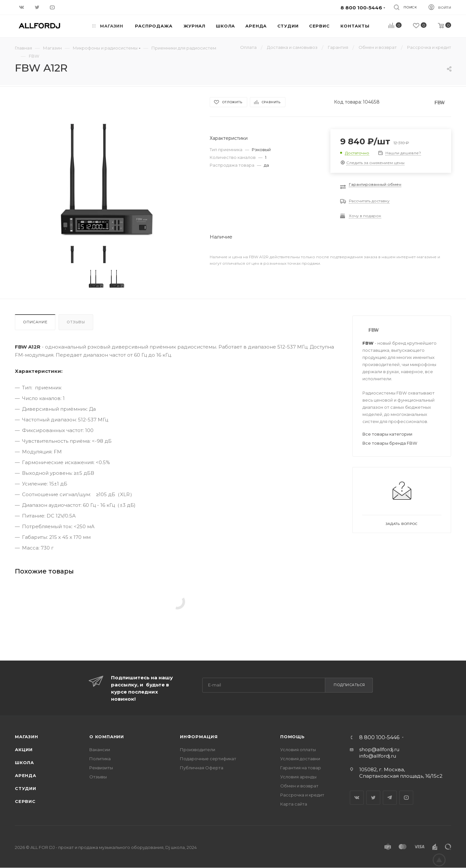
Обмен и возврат (299, 786)
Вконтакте (357, 798)
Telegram (390, 798)
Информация (199, 737)
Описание (35, 322)
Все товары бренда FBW (390, 443)
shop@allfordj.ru (379, 749)
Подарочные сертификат (208, 759)
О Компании (107, 737)
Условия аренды (298, 777)
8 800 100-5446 (379, 738)
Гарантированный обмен (375, 184)
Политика (100, 759)
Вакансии (100, 750)
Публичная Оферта (202, 768)
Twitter (373, 798)
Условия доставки (300, 759)
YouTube (406, 798)
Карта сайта (294, 804)
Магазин (27, 737)
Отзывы (76, 322)
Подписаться (349, 685)
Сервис (25, 801)
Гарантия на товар (301, 768)
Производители (198, 750)
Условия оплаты (298, 750)
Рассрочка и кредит (302, 795)
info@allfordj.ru (378, 756)
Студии (26, 788)
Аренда (26, 775)
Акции (24, 750)
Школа (24, 762)
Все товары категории (387, 434)
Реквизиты (101, 768)
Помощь (293, 737)
